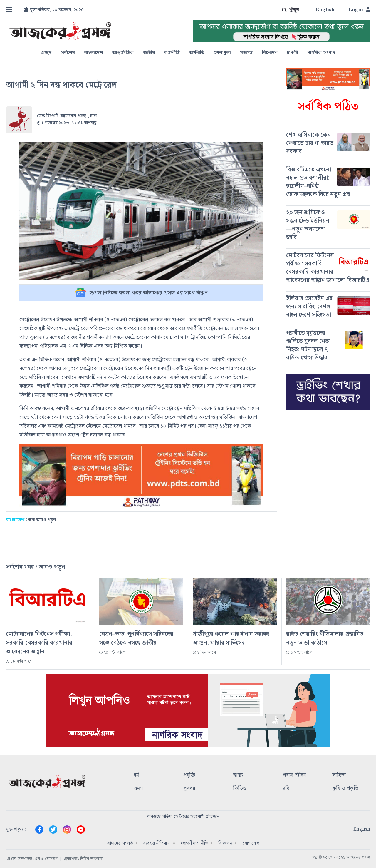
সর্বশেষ (68, 53)
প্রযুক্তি (189, 775)
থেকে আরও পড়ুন (31, 520)
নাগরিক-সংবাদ (321, 53)
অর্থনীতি (197, 53)
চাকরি (292, 53)
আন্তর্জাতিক (123, 53)
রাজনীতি (172, 53)
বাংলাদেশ (94, 53)
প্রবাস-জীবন (294, 775)
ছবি (286, 788)
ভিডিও (240, 788)
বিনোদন (270, 53)
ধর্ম (136, 775)
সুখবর (189, 788)
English (325, 10)
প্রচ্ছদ (46, 53)
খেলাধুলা (222, 53)
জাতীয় (149, 53)
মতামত (246, 53)
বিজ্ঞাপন (225, 843)
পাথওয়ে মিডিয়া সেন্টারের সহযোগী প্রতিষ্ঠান (183, 817)
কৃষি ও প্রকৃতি (345, 788)
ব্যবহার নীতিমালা (157, 843)
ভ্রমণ (138, 788)
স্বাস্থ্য (238, 775)
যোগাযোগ (251, 843)
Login (359, 10)
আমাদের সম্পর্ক (120, 843)
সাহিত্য (339, 775)
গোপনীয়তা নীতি (195, 843)
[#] (328, 143)
